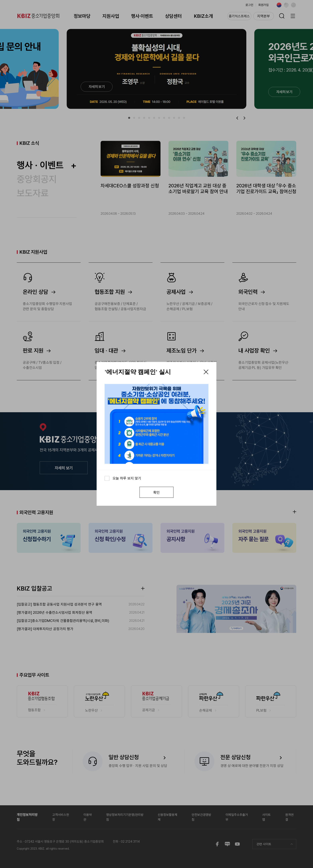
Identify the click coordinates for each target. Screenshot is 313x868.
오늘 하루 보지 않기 (127, 478)
